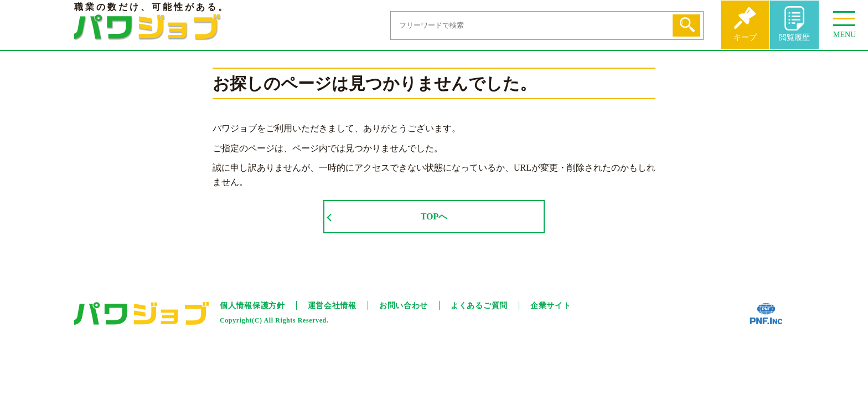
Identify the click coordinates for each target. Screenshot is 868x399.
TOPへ (434, 216)
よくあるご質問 (479, 306)
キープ (745, 37)
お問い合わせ (404, 306)
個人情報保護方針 (252, 306)
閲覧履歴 (794, 37)
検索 (686, 25)
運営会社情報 (332, 306)
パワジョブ (148, 27)
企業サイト (551, 306)
